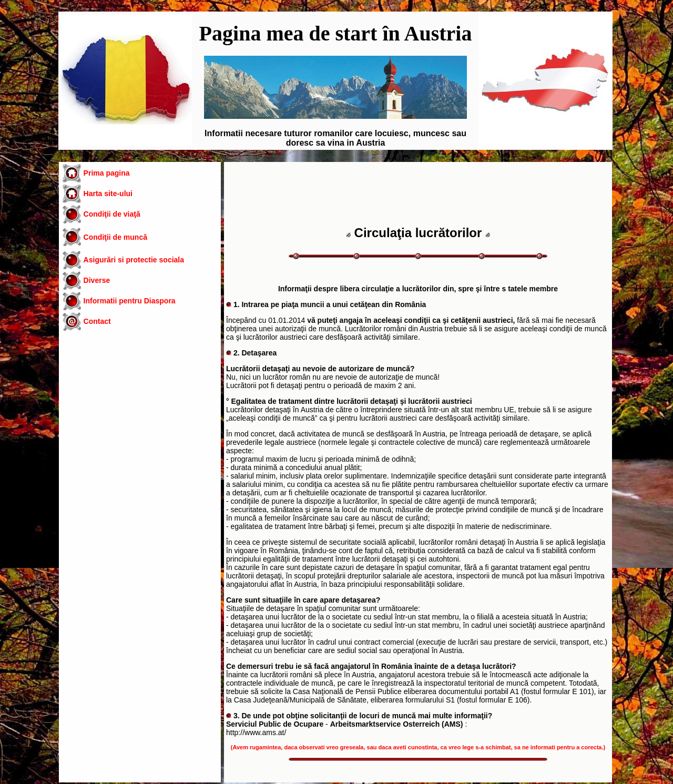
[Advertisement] (140, 423)
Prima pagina (107, 173)
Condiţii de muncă (115, 237)
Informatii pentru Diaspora (130, 301)
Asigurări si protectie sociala (134, 260)
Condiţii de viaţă (112, 214)
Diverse (97, 280)
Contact (97, 321)
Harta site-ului (108, 194)
